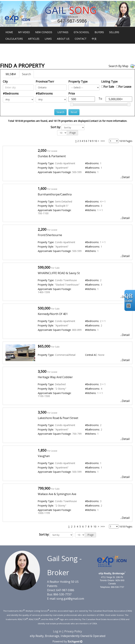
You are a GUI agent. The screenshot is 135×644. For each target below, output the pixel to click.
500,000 (44, 308)
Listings (63, 32)
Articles (34, 39)
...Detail (125, 177)
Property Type (78, 82)
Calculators (14, 39)
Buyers (99, 32)
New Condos (44, 32)
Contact (81, 39)
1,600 (42, 188)
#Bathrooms (44, 93)
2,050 (42, 150)
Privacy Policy (73, 631)
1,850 (42, 450)
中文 (94, 39)
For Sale (109, 87)
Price (72, 93)
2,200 (42, 229)
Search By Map (118, 66)
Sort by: (56, 127)
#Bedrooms (11, 93)
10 (96, 141)
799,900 (44, 488)
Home (9, 32)
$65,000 (44, 346)
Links (48, 39)
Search (26, 74)
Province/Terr (45, 82)
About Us (63, 39)
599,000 (44, 267)
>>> (103, 141)
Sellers (114, 32)
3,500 (42, 371)
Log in (57, 631)
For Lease (125, 87)
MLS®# (11, 74)
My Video (24, 32)
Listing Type (109, 82)
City (5, 82)
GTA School (81, 32)
